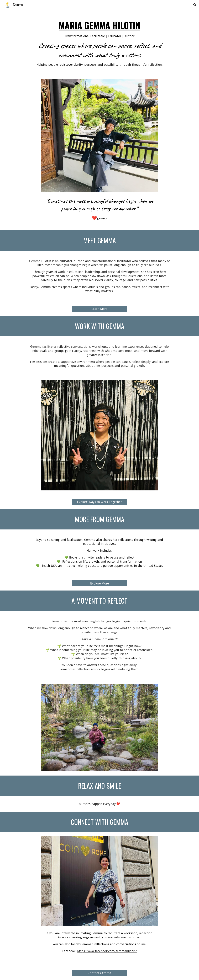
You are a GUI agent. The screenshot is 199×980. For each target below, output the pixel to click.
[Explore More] (100, 583)
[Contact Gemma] (100, 973)
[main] (100, 42)
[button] (195, 5)
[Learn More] (100, 309)
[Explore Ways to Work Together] (100, 502)
